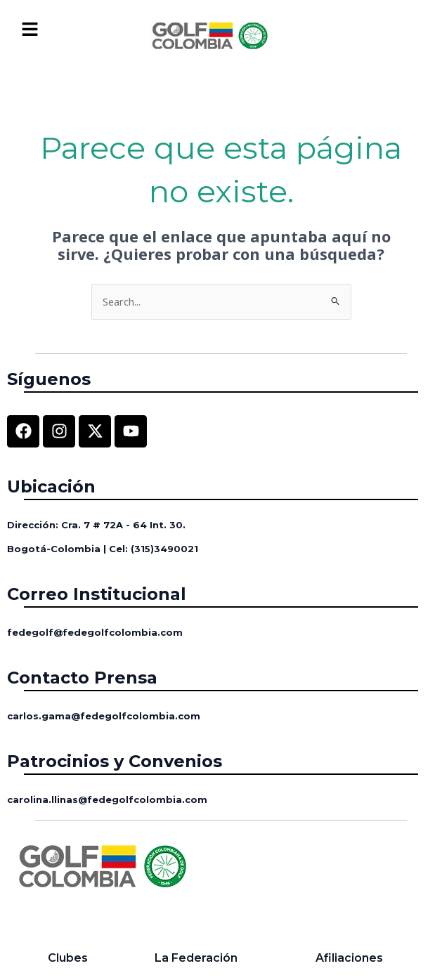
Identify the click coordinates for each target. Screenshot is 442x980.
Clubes (68, 958)
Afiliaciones (349, 958)
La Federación (196, 958)
